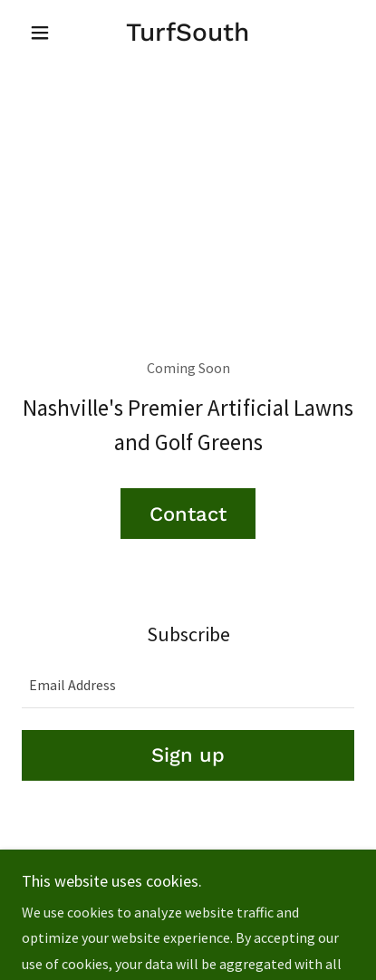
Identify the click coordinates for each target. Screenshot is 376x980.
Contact (188, 514)
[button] (47, 33)
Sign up (188, 755)
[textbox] (188, 685)
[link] (188, 33)
